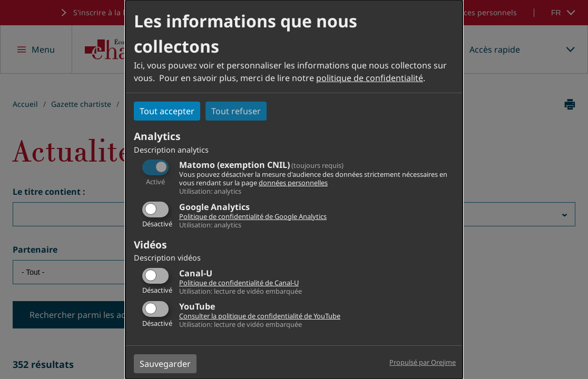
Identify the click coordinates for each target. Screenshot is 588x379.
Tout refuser (236, 111)
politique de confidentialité (370, 78)
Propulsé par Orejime (423, 362)
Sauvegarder (165, 364)
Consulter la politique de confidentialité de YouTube (260, 316)
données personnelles (293, 183)
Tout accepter (167, 111)
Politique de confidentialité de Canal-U (239, 283)
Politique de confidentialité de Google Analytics (253, 216)
